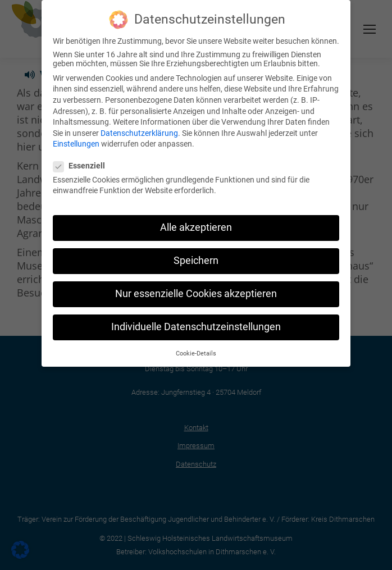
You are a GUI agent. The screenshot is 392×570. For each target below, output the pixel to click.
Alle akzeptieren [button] (196, 226)
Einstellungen (76, 143)
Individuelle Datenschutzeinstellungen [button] (196, 326)
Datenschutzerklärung (139, 131)
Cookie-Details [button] (196, 352)
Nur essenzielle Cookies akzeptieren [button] (196, 293)
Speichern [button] (196, 259)
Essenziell (83, 164)
